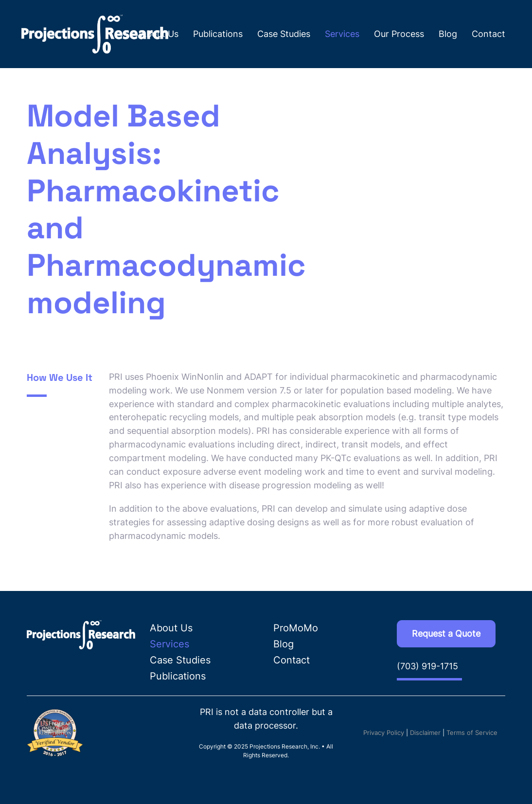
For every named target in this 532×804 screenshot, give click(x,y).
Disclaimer (425, 733)
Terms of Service (472, 733)
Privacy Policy (384, 733)
